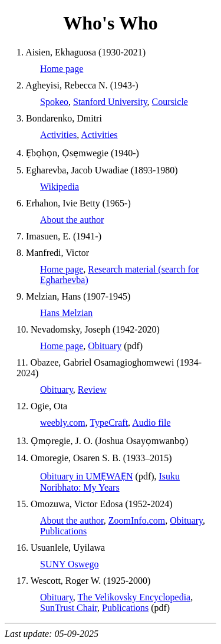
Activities (58, 135)
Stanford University (110, 102)
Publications (63, 531)
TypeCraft (109, 423)
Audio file (151, 423)
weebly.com (63, 423)
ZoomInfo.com (137, 520)
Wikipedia (60, 187)
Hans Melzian (66, 313)
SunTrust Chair (69, 608)
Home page (62, 69)
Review (92, 390)
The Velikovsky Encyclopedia (134, 597)
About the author (72, 220)
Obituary (105, 346)
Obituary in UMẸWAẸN (87, 476)
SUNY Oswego (69, 564)
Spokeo (54, 102)
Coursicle (170, 102)
